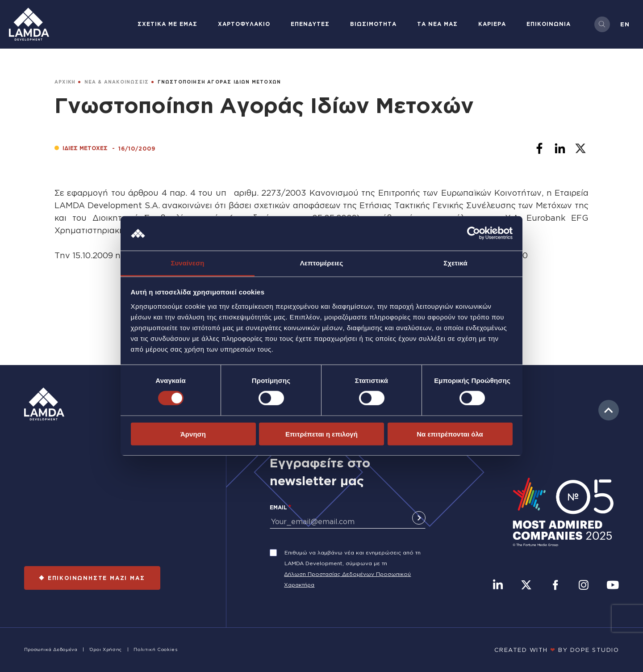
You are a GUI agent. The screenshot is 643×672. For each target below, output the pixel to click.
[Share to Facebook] (539, 148)
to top (609, 410)
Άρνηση (193, 434)
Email (278, 507)
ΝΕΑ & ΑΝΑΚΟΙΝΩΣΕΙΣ (117, 82)
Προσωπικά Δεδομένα (51, 649)
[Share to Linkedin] (560, 148)
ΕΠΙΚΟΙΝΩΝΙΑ (549, 24)
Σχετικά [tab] (455, 263)
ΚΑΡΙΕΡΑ (492, 24)
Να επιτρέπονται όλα (450, 434)
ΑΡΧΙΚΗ (65, 82)
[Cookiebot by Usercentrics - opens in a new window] (474, 233)
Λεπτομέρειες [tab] (322, 263)
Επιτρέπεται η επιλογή (321, 434)
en (625, 24)
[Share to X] (580, 148)
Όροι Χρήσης (106, 649)
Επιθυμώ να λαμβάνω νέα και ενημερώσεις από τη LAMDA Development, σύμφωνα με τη (353, 558)
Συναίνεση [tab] (187, 263)
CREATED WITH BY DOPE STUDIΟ (557, 650)
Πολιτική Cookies (155, 649)
